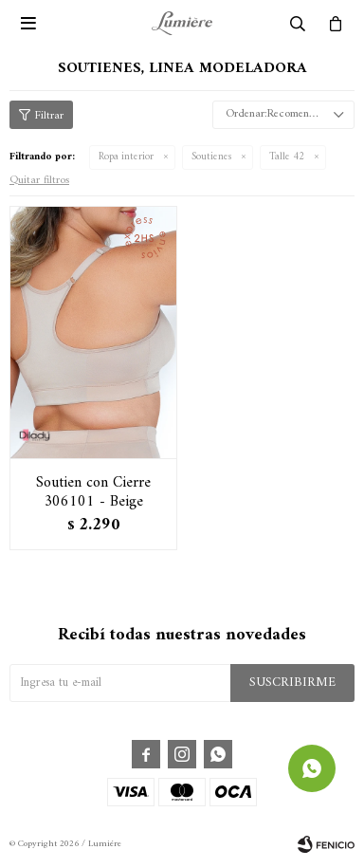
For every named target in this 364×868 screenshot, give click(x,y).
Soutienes (211, 157)
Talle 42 (287, 157)
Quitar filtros (39, 181)
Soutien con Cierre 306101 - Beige (93, 492)
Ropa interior (126, 157)
